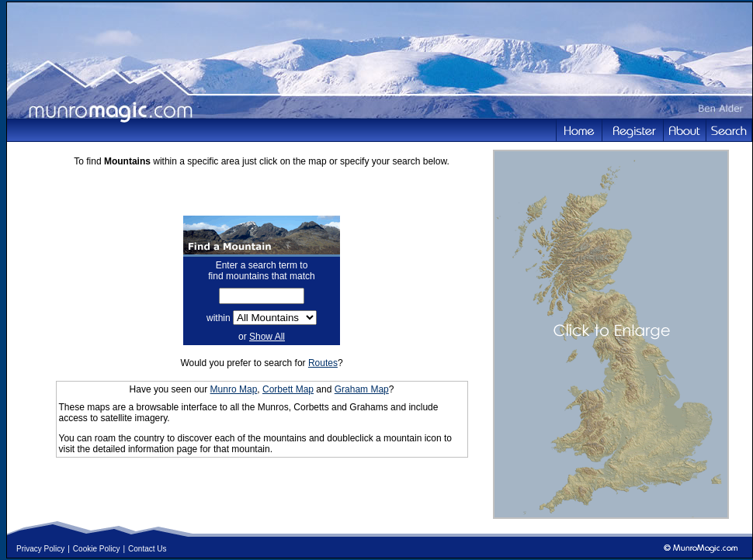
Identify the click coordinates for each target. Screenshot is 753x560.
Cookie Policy (97, 549)
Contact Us (147, 549)
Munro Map (234, 389)
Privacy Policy (40, 549)
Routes (323, 363)
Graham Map (362, 389)
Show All (267, 337)
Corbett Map (288, 389)
